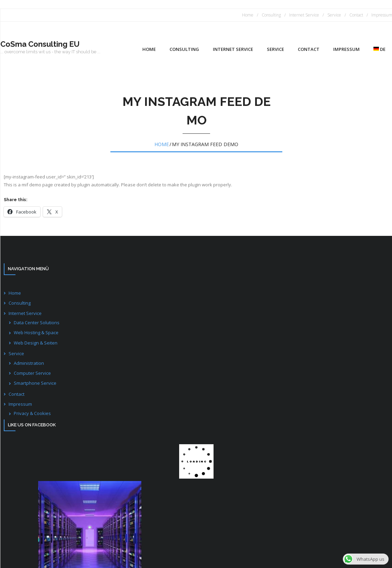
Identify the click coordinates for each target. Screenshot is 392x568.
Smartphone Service (35, 383)
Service (334, 15)
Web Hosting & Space (36, 332)
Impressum (20, 404)
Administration (29, 363)
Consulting (271, 15)
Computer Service (32, 373)
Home (248, 15)
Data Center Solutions (37, 323)
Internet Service (304, 15)
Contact (356, 15)
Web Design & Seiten (36, 343)
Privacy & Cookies (32, 413)
